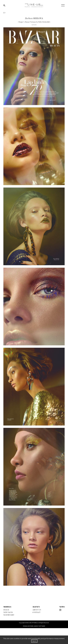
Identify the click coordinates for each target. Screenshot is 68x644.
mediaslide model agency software (34, 626)
